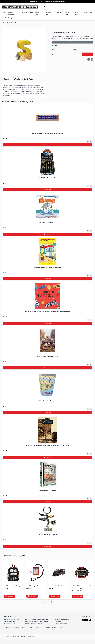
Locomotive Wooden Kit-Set (59, 586)
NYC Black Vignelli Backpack (13, 586)
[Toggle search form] (6, 18)
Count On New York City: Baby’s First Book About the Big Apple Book (47, 312)
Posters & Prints (38, 13)
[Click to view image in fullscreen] (24, 50)
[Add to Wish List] (89, 59)
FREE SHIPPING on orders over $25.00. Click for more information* (47, 2)
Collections (59, 12)
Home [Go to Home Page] (3, 22)
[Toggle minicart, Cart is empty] (11, 18)
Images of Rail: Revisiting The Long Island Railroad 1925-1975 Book (47, 446)
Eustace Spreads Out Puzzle (47, 490)
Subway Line (77, 13)
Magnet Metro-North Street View (48, 356)
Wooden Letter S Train (11, 22)
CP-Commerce (31, 637)
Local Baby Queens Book (47, 223)
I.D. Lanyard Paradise (36, 586)
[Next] (52, 602)
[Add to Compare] (92, 59)
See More (73, 42)
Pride (85, 12)
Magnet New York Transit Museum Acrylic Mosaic (48, 133)
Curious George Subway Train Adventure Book (47, 267)
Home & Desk (49, 13)
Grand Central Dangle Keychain (47, 535)
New (4, 12)
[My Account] (8, 18)
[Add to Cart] (88, 54)
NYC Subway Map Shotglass (47, 401)
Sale (91, 12)
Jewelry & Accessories (11, 13)
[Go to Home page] (24, 7)
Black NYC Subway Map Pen (47, 178)
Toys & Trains (67, 13)
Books (31, 12)
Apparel (24, 12)
